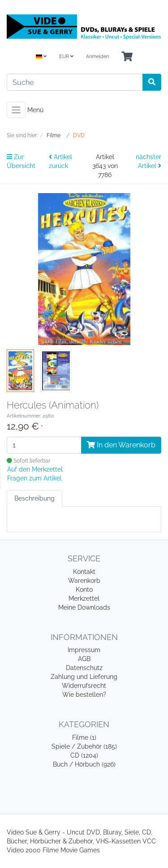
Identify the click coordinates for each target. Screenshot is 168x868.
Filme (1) (84, 737)
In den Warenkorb (121, 445)
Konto (84, 590)
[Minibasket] (127, 57)
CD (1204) (84, 755)
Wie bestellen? (84, 695)
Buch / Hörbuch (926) (84, 764)
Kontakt (84, 572)
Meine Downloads (84, 607)
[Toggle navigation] (16, 110)
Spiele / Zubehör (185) (84, 746)
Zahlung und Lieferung (84, 677)
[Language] (41, 57)
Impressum (84, 650)
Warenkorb (84, 581)
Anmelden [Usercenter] (97, 57)
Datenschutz (84, 668)
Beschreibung (34, 498)
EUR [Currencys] (66, 57)
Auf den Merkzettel (35, 469)
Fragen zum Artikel (34, 478)
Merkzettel (84, 598)
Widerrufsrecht (84, 686)
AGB (84, 659)
